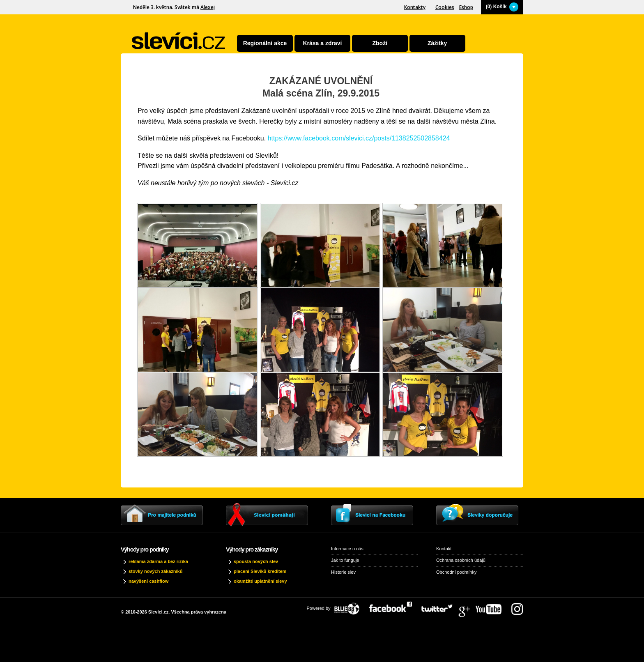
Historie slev (343, 572)
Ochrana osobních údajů (461, 560)
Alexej (208, 7)
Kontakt (444, 549)
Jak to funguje (345, 560)
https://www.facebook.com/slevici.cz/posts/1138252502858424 (359, 138)
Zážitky (437, 43)
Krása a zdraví (322, 43)
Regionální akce (265, 43)
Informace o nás (347, 549)
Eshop (466, 7)
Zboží (380, 43)
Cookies (445, 7)
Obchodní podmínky (456, 572)
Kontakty (415, 7)
